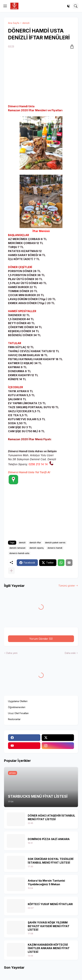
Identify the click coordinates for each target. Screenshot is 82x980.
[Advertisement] (41, 77)
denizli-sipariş (36, 548)
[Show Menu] (5, 6)
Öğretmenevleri (17, 707)
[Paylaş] (71, 47)
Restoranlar (14, 719)
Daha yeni (12, 653)
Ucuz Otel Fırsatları (18, 713)
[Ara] (76, 6)
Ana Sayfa (14, 23)
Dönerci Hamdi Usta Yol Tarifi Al (29, 472)
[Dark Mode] (69, 6)
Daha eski (70, 653)
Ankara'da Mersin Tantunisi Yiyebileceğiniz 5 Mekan (46, 882)
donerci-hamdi (55, 548)
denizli (26, 23)
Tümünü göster (67, 586)
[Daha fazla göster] (11, 571)
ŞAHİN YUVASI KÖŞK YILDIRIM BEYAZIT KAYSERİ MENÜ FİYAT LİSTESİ (49, 926)
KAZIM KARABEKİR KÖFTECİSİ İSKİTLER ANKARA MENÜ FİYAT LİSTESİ (49, 948)
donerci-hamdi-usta (19, 553)
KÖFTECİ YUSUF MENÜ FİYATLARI (50, 904)
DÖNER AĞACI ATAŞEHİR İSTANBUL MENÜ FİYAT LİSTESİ (51, 817)
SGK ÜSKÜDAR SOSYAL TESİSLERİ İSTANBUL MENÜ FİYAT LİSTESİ (51, 861)
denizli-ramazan (17, 548)
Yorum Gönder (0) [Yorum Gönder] (41, 639)
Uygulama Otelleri (18, 701)
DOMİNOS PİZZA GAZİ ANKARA (49, 839)
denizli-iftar (35, 543)
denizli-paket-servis (55, 543)
